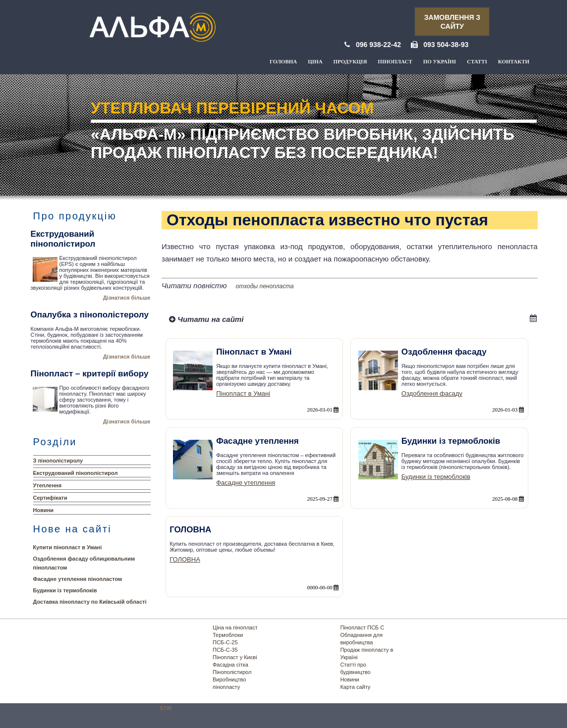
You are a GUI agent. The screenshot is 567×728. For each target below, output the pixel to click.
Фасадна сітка (230, 665)
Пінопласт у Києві (235, 657)
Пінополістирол (232, 672)
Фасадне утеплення (246, 483)
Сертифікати (50, 498)
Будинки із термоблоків (65, 590)
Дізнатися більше (127, 298)
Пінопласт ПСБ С (362, 627)
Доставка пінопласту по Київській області (90, 602)
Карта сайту (355, 687)
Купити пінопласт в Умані (68, 547)
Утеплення (48, 485)
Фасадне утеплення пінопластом (78, 579)
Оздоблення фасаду (432, 393)
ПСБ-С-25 (225, 642)
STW (166, 708)
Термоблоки (228, 635)
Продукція (350, 61)
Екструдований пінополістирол (76, 473)
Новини (44, 510)
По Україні (440, 61)
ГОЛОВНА (185, 559)
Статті (477, 61)
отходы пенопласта (265, 286)
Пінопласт (395, 61)
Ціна (315, 61)
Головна (283, 61)
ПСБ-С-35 (225, 650)
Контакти (514, 61)
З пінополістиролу (58, 461)
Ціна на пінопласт (235, 627)
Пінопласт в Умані (243, 393)
